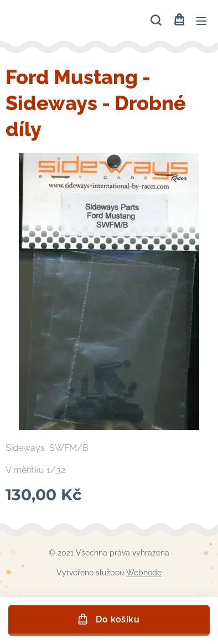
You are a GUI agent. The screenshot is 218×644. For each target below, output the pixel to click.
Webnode (144, 573)
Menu (201, 21)
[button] (156, 20)
